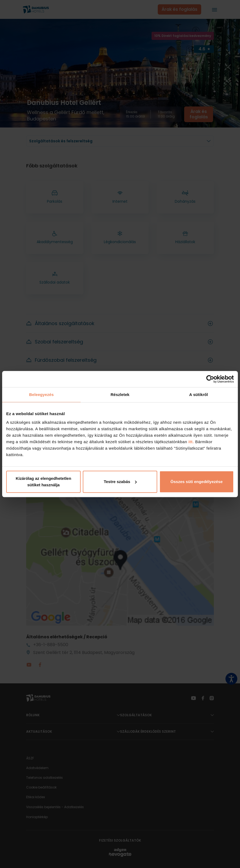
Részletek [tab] (120, 395)
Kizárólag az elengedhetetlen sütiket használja (43, 482)
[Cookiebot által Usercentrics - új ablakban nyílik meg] (210, 379)
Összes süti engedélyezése (196, 482)
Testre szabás (120, 482)
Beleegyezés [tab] (41, 395)
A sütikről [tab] (199, 395)
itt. (191, 442)
